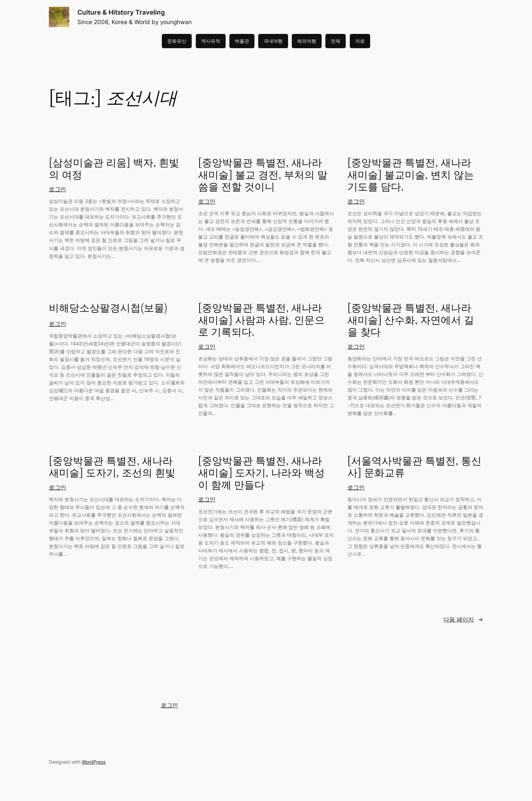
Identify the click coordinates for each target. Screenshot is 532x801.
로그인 (58, 189)
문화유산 (177, 41)
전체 (336, 41)
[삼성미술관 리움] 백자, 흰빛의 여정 (114, 169)
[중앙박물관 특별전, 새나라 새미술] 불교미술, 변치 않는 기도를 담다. (411, 176)
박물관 (242, 41)
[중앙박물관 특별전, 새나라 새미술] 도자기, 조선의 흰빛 (112, 468)
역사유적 (211, 41)
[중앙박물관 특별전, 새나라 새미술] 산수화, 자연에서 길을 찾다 (411, 321)
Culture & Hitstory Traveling (121, 12)
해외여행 (307, 41)
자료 (360, 41)
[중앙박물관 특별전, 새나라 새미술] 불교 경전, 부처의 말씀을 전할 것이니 (263, 176)
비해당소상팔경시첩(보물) (108, 309)
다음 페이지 (463, 619)
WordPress (94, 762)
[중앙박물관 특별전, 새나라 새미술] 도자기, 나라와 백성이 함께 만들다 (261, 474)
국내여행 (273, 41)
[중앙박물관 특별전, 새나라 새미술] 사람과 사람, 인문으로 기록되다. (261, 321)
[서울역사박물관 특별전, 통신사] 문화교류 (414, 468)
